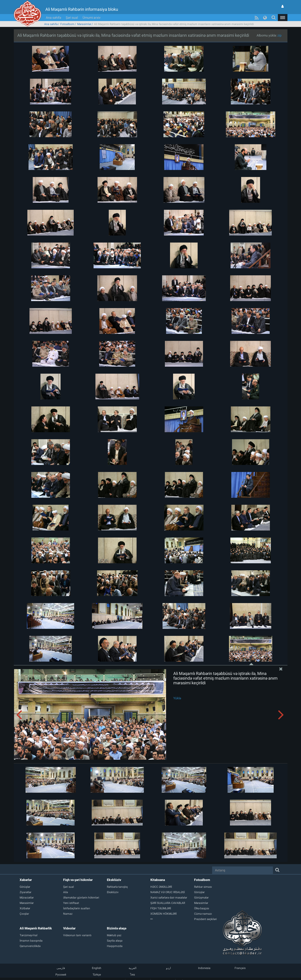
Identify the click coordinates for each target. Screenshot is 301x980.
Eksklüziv (114, 880)
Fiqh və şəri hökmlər (78, 880)
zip (279, 35)
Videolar (69, 928)
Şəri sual (72, 18)
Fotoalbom (67, 24)
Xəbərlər (26, 880)
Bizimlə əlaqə (117, 928)
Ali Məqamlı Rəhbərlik (36, 928)
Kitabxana (158, 880)
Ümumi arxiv (92, 18)
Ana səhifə (53, 18)
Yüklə (177, 698)
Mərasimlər (84, 24)
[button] (283, 18)
